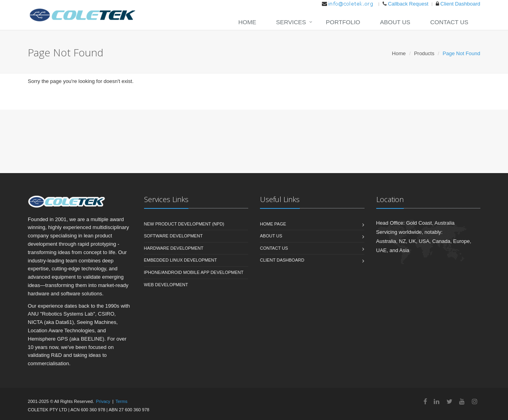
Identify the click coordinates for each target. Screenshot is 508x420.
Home (247, 22)
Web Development (166, 285)
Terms (121, 401)
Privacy (103, 401)
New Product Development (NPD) (184, 224)
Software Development (173, 236)
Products (424, 53)
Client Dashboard (460, 4)
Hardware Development (174, 248)
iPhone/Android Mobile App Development (194, 272)
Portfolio (343, 22)
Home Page (273, 224)
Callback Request (408, 4)
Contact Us (449, 22)
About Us (395, 22)
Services (291, 22)
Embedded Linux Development (181, 260)
